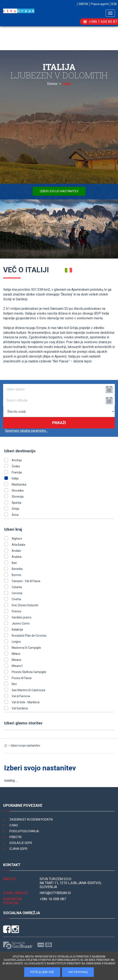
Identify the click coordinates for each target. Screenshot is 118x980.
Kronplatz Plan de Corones (29, 636)
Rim (14, 684)
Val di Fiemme (21, 696)
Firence (16, 611)
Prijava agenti (100, 4)
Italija (15, 478)
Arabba (17, 557)
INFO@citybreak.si (55, 893)
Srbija (15, 509)
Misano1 (17, 666)
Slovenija (18, 497)
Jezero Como (21, 623)
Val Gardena (20, 708)
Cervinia (17, 593)
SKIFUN (83, 4)
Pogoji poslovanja (24, 831)
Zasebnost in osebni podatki (31, 819)
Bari (14, 563)
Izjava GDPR (18, 849)
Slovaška (18, 491)
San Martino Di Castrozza (28, 690)
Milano (16, 654)
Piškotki (15, 837)
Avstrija (17, 460)
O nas (14, 825)
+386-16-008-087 (53, 899)
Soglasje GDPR (21, 843)
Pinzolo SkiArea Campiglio (29, 672)
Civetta (16, 599)
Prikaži (59, 423)
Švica (15, 515)
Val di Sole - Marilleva (26, 702)
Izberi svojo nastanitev (59, 191)
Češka (16, 466)
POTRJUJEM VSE (42, 972)
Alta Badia (18, 545)
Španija (16, 503)
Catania (17, 587)
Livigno (16, 642)
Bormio (16, 575)
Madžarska (19, 484)
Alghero (17, 539)
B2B (114, 4)
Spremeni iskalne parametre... (26, 431)
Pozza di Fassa (22, 678)
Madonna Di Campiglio (26, 648)
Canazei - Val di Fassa (26, 581)
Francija (17, 472)
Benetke (17, 569)
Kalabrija (17, 630)
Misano (16, 660)
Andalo (16, 551)
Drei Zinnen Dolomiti (25, 605)
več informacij (78, 972)
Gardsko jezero (22, 617)
